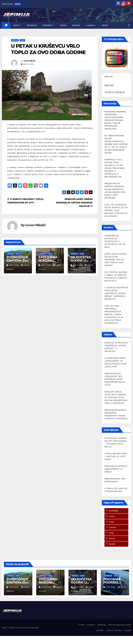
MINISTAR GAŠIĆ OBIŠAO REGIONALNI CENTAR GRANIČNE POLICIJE (74, 203)
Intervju (32, 25)
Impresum (91, 625)
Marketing (102, 625)
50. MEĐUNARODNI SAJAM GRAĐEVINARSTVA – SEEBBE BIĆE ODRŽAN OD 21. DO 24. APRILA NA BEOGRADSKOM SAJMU (116, 144)
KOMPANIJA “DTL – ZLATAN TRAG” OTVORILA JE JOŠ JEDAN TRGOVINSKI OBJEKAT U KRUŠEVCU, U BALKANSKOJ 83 (115, 168)
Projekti (48, 25)
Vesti (17, 25)
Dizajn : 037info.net (10, 628)
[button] (129, 25)
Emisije (76, 25)
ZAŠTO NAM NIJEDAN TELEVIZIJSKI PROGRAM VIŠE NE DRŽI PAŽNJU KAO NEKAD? (116, 260)
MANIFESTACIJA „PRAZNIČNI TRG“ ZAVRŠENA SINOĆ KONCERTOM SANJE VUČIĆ (115, 379)
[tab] (116, 511)
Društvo (15, 40)
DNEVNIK (109, 85)
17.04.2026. (14, 587)
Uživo (105, 25)
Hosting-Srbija (32, 628)
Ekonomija (108, 576)
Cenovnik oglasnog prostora (120, 625)
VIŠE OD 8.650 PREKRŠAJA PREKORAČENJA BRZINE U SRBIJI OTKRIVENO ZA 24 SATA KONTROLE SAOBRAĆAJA (114, 314)
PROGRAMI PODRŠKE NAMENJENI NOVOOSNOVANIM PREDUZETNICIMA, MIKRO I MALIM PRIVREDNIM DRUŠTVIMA (115, 120)
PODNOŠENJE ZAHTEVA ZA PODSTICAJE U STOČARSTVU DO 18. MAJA (115, 241)
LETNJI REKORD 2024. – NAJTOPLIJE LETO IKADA (116, 456)
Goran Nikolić (30, 61)
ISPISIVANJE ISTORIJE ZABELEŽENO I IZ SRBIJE (116, 469)
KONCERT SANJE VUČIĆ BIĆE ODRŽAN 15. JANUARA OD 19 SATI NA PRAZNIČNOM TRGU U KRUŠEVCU (116, 397)
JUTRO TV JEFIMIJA (115, 92)
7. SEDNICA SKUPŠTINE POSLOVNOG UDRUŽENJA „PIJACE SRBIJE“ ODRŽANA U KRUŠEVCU (116, 293)
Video (63, 25)
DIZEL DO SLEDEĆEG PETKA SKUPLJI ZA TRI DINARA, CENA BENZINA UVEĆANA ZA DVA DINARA (116, 210)
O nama (90, 25)
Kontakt (128, 630)
